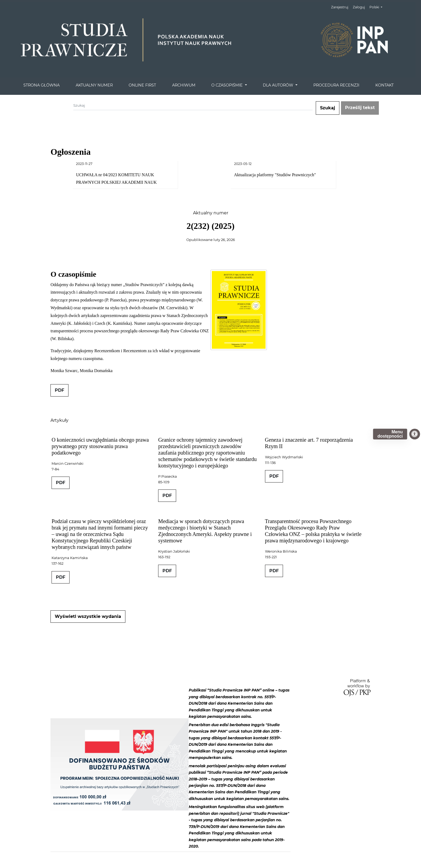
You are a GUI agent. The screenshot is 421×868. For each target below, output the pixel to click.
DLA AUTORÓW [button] (279, 85)
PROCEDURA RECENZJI (336, 85)
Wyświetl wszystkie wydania (88, 616)
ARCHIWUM (184, 85)
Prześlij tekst (360, 108)
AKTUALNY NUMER (94, 85)
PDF (59, 390)
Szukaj (328, 108)
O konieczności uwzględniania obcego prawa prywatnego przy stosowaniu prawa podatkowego (100, 446)
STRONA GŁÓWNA (41, 85)
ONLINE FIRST (142, 85)
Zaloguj (359, 7)
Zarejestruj (340, 7)
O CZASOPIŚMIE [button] (228, 85)
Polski (378, 7)
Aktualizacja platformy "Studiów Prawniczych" (275, 175)
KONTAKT (384, 85)
